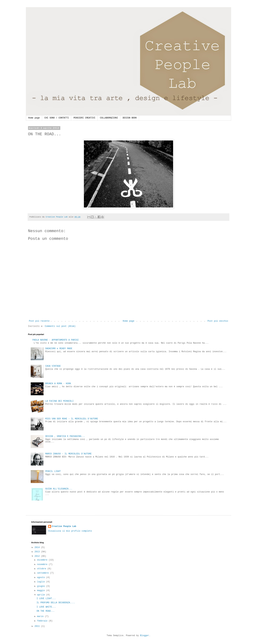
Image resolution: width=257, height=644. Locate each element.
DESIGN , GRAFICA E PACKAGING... (65, 436)
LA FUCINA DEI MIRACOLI (59, 401)
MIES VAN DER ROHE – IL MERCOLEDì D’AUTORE (72, 419)
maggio (42, 591)
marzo (41, 616)
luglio (42, 582)
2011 (38, 626)
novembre (43, 564)
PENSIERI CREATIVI (84, 118)
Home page (34, 118)
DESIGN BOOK (130, 118)
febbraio (43, 621)
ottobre (42, 569)
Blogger (145, 636)
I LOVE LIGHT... (46, 599)
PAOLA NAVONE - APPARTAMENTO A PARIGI (56, 340)
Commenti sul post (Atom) (60, 326)
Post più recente (39, 321)
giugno (42, 586)
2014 (38, 548)
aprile (42, 595)
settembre (44, 573)
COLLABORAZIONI (109, 118)
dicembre (43, 560)
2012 (38, 556)
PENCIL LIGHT (53, 471)
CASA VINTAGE (53, 366)
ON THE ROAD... (46, 611)
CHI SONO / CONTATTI (57, 118)
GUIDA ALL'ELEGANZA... (59, 489)
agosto (42, 578)
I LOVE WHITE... (46, 607)
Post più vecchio (218, 321)
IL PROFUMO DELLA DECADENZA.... (56, 603)
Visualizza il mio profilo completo (70, 531)
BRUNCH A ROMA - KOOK (58, 384)
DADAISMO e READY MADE (59, 349)
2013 (38, 552)
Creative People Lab (64, 526)
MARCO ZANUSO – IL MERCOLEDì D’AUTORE (68, 454)
